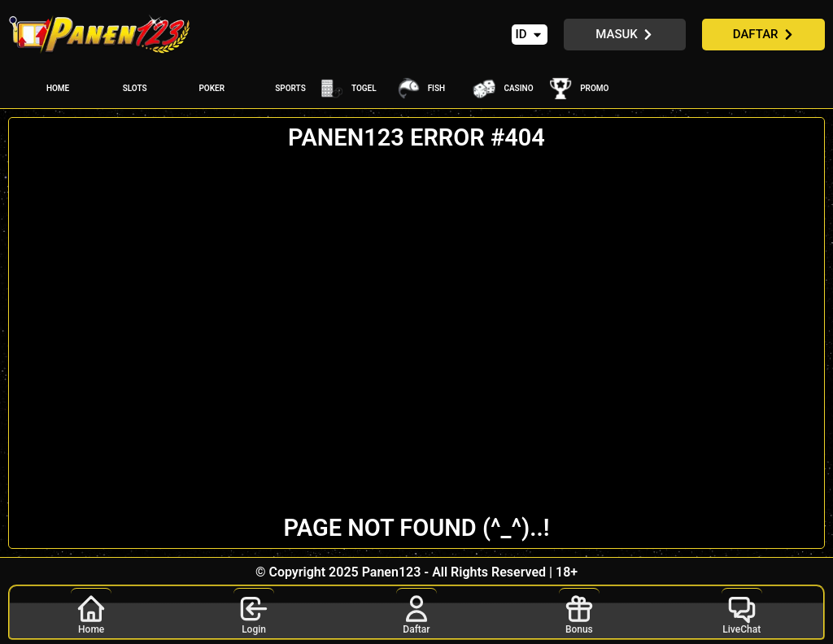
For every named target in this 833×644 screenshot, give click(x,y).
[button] (530, 35)
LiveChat (742, 611)
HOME (58, 88)
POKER (212, 88)
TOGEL (364, 88)
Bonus (579, 611)
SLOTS (135, 88)
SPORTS (290, 88)
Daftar (416, 611)
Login (254, 611)
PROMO (594, 88)
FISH (437, 88)
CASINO (518, 88)
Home (91, 611)
